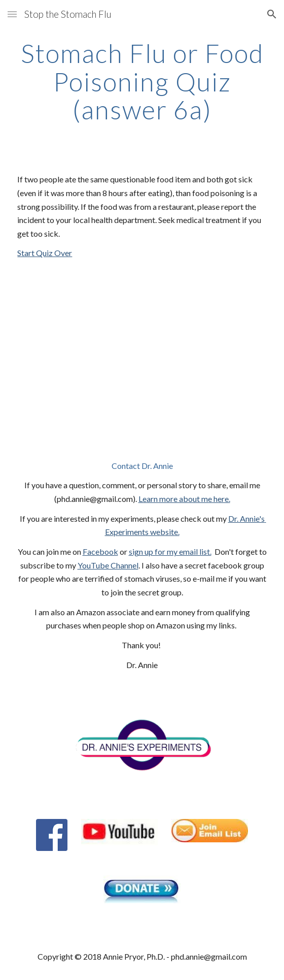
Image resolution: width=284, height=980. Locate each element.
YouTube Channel (108, 565)
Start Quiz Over (45, 253)
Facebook (100, 551)
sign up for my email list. (170, 551)
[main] (142, 82)
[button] (12, 14)
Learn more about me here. (184, 499)
